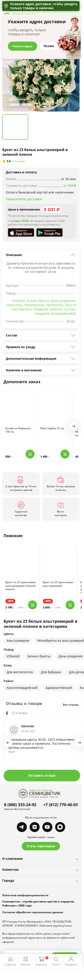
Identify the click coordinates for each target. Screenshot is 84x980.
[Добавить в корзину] (30, 454)
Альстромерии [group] (18, 640)
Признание (55, 305)
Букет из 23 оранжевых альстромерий (58, 584)
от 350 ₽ (70, 186)
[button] (74, 426)
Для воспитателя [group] (20, 672)
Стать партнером (41, 846)
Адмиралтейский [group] (59, 688)
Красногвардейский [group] (22, 688)
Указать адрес (23, 46)
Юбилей (19, 301)
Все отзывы (71, 705)
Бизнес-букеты (38, 301)
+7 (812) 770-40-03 (60, 805)
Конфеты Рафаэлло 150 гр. (18, 430)
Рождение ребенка (48, 309)
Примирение (34, 305)
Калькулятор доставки (24, 199)
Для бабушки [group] (51, 672)
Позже (49, 46)
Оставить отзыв (42, 775)
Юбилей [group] (13, 656)
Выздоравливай (64, 313)
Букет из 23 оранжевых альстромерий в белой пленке (21, 586)
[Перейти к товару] (21, 561)
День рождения (63, 301)
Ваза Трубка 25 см (52, 428)
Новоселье (14, 305)
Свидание (42, 313)
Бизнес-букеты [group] (39, 656)
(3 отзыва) (18, 161)
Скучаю (69, 309)
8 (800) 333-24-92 (20, 805)
